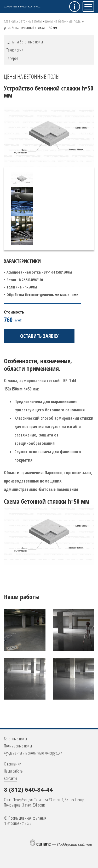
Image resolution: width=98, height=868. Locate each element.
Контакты (10, 778)
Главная (10, 21)
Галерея (13, 58)
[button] (25, 630)
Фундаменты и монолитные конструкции (33, 753)
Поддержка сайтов (74, 844)
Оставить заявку (39, 336)
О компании (13, 764)
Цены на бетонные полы (63, 21)
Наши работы (14, 771)
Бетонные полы (30, 21)
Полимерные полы (18, 746)
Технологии (15, 50)
